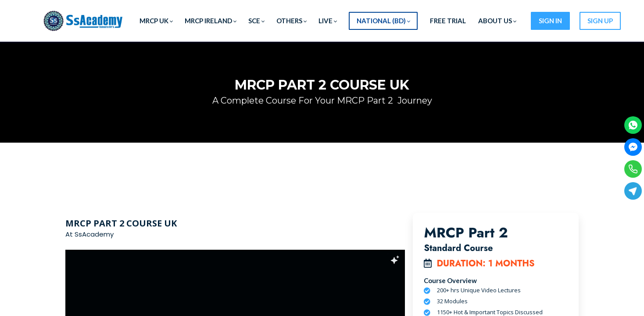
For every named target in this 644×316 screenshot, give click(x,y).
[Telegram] (633, 191)
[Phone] (633, 169)
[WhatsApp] (633, 125)
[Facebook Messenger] (633, 147)
